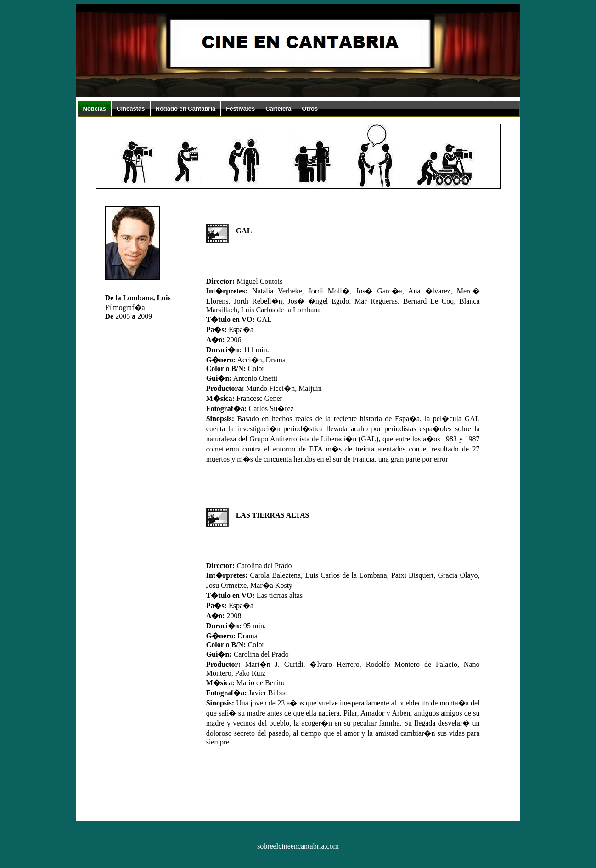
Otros (310, 109)
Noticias (95, 109)
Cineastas (131, 109)
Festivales (240, 109)
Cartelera (278, 109)
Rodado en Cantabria (186, 109)
